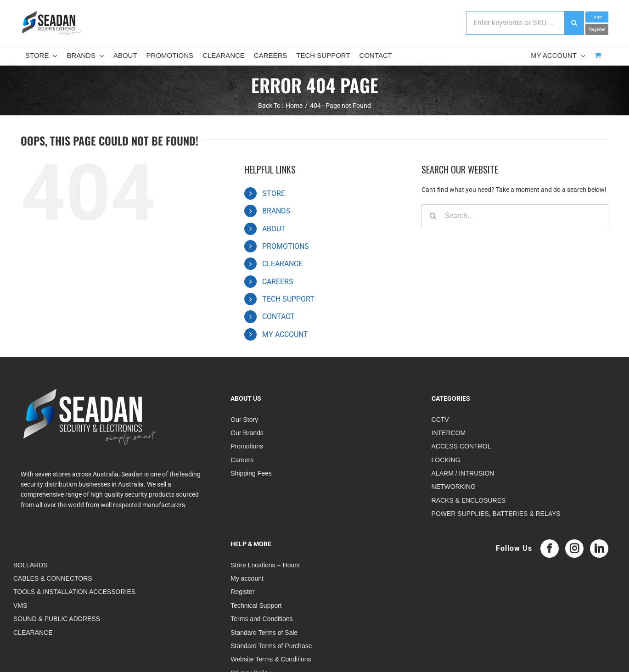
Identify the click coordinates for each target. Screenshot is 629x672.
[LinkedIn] (599, 549)
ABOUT (274, 229)
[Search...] (515, 216)
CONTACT (278, 316)
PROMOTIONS (286, 246)
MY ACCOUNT (285, 334)
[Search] (433, 216)
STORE (274, 193)
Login (597, 17)
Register (597, 29)
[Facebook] (550, 549)
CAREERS (278, 282)
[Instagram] (574, 549)
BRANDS (276, 211)
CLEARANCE (282, 264)
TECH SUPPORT (288, 299)
